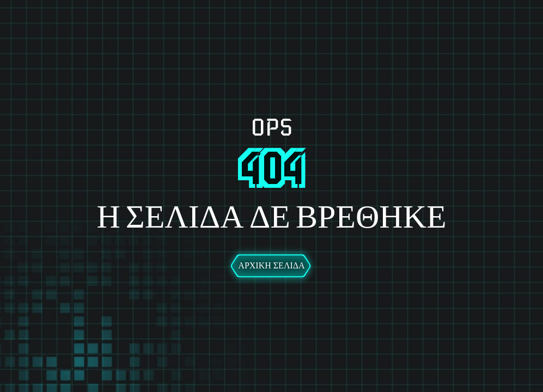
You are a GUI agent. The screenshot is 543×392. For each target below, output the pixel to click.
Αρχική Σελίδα (271, 265)
